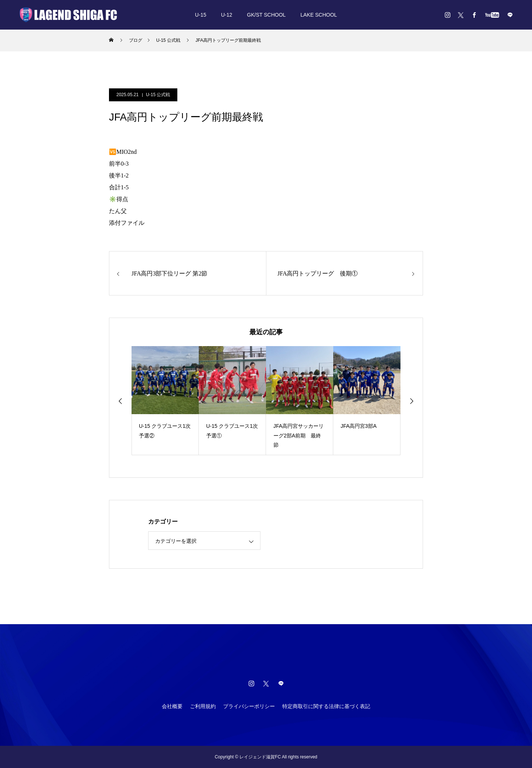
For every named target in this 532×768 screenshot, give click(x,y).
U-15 (201, 15)
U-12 (226, 15)
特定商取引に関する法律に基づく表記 (326, 706)
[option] (165, 401)
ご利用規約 (203, 706)
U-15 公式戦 (158, 95)
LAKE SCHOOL (319, 15)
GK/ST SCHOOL (267, 15)
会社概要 (172, 706)
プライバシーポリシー (249, 706)
